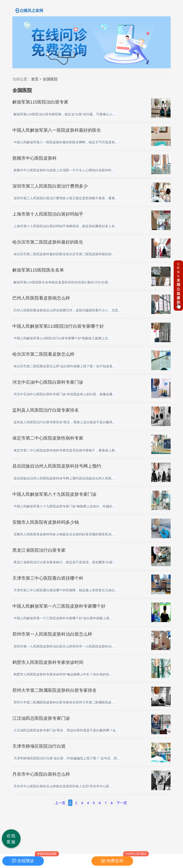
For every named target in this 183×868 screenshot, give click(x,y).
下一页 (122, 803)
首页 (35, 79)
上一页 (60, 803)
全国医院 (50, 79)
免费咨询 (115, 861)
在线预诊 (26, 861)
